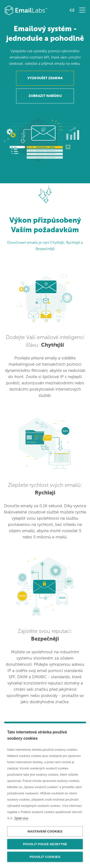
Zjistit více (21, 818)
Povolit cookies (45, 857)
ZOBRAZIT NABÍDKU (45, 96)
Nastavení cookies (45, 831)
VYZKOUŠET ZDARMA (45, 78)
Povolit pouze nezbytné (45, 844)
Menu (82, 10)
